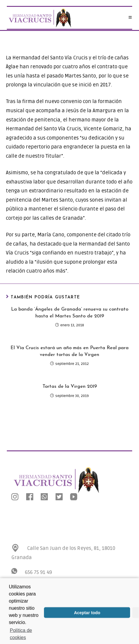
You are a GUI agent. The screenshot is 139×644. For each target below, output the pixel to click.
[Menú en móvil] (130, 18)
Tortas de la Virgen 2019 (70, 387)
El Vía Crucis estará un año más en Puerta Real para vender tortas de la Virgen (69, 351)
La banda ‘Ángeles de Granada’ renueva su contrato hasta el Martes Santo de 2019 (70, 313)
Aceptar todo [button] (87, 616)
